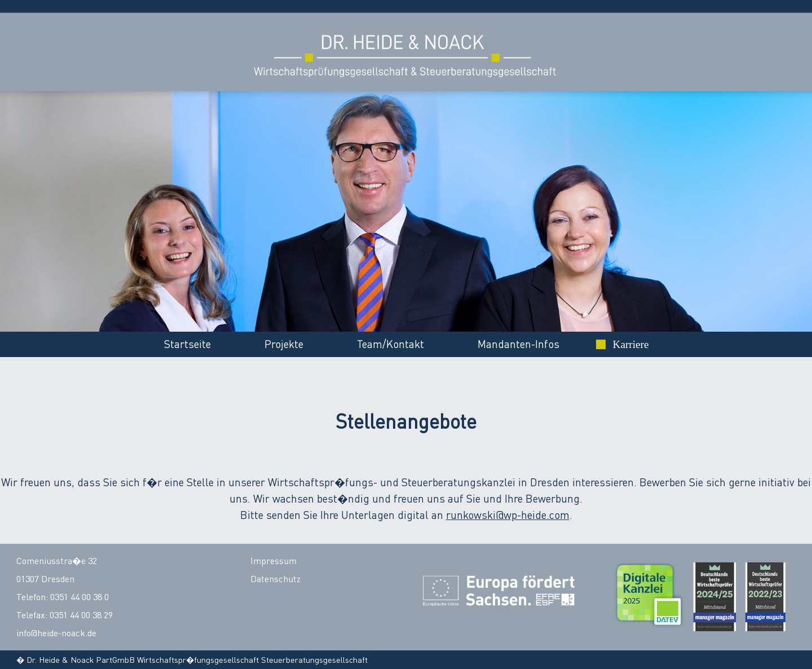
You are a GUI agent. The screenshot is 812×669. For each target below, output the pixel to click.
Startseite (187, 344)
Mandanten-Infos (518, 344)
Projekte (284, 344)
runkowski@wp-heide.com (508, 515)
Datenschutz (275, 579)
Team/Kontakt (390, 344)
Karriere (631, 344)
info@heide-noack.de (56, 633)
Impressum (273, 561)
